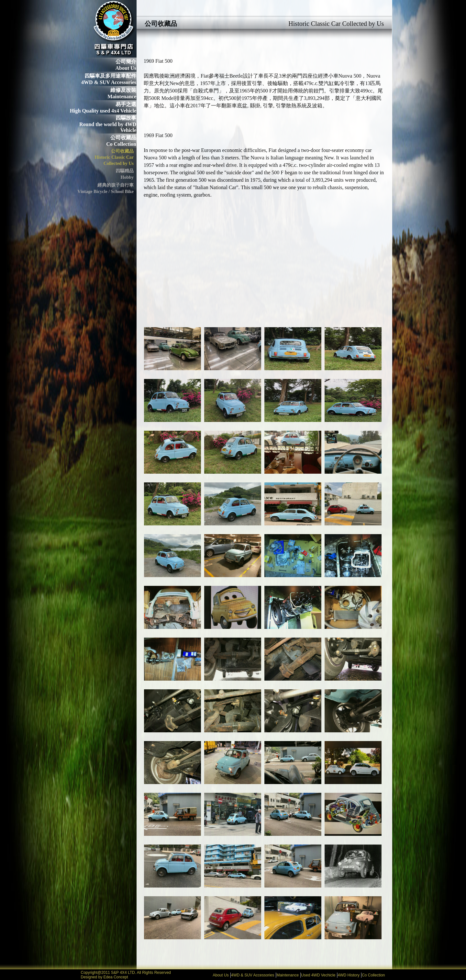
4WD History (349, 975)
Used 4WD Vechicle (318, 975)
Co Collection (373, 975)
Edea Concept (116, 977)
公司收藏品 (123, 138)
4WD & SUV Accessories (253, 975)
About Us (221, 975)
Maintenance (288, 975)
